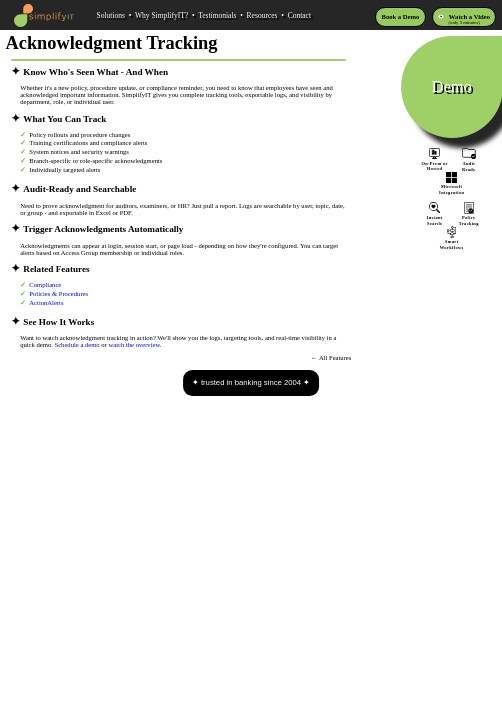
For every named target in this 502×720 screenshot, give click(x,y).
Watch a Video (469, 16)
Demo (452, 86)
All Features (335, 357)
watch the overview (133, 344)
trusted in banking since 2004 (251, 382)
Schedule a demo (77, 344)
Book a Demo (401, 16)
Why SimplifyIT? (161, 15)
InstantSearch (435, 217)
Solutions (110, 15)
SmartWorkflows (452, 242)
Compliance (45, 284)
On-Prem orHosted (435, 159)
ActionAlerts (46, 302)
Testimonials (217, 15)
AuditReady (469, 163)
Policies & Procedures (58, 293)
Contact (299, 15)
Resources (262, 15)
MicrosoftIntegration (452, 187)
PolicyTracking (469, 218)
